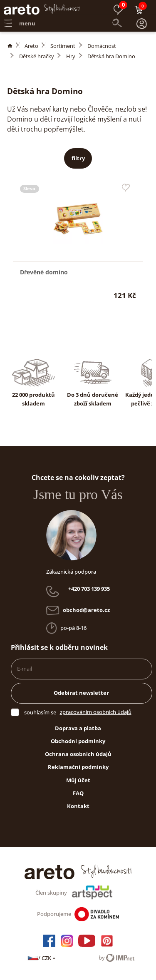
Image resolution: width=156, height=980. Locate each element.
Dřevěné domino (44, 272)
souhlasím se (40, 712)
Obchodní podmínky (78, 741)
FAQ (78, 793)
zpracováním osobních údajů (96, 712)
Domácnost (102, 46)
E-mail (25, 669)
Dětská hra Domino (111, 56)
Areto (31, 46)
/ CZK (42, 958)
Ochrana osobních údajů (78, 754)
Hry (71, 56)
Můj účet (78, 780)
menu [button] (20, 23)
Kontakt (78, 806)
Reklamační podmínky (78, 767)
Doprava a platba (78, 728)
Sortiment (63, 46)
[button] (142, 24)
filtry (78, 158)
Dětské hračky (37, 56)
